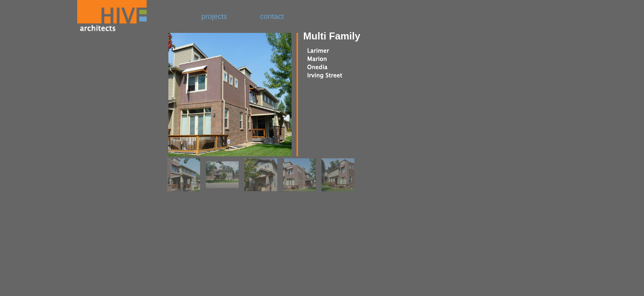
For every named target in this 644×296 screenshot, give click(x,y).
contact (272, 16)
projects (215, 16)
